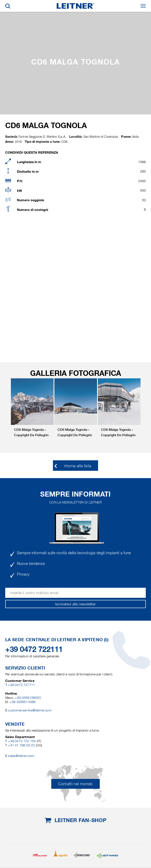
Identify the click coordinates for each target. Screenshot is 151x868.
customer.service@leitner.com (30, 710)
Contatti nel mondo (75, 784)
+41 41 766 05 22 (22, 745)
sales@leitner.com (21, 756)
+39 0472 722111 (34, 649)
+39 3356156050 (28, 698)
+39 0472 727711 (21, 685)
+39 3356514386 (23, 702)
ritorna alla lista (78, 466)
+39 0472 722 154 (22, 741)
